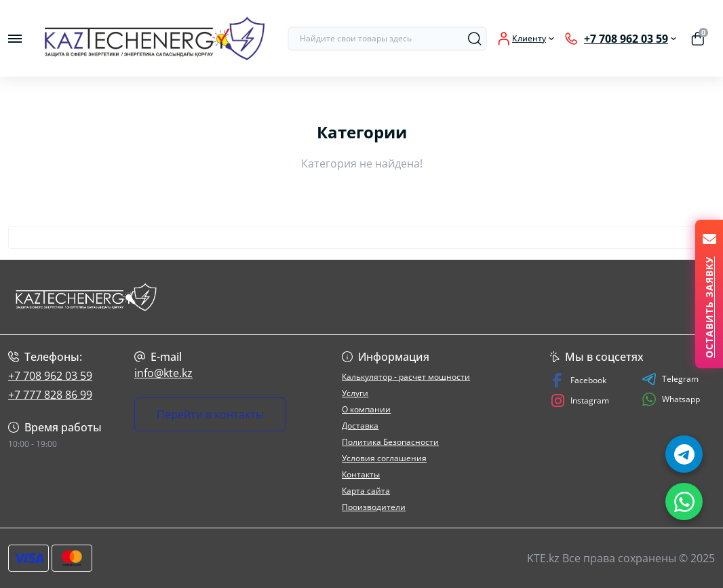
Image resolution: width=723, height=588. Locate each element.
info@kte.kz (163, 373)
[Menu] (15, 39)
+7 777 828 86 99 (50, 395)
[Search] (475, 39)
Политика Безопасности (390, 442)
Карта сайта (366, 491)
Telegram (670, 379)
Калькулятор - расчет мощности (406, 377)
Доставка (360, 426)
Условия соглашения (384, 458)
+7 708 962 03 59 (50, 376)
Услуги (355, 393)
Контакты (361, 474)
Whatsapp (671, 399)
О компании (366, 409)
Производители (374, 507)
